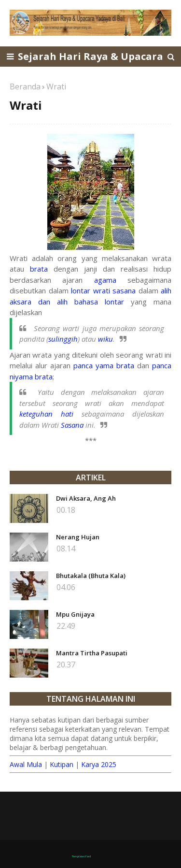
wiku (105, 339)
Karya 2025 (99, 764)
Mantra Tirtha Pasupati (92, 653)
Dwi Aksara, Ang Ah (86, 498)
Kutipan (62, 764)
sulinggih (63, 339)
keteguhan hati (46, 414)
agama (105, 280)
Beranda (25, 87)
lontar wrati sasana (103, 290)
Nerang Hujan (78, 537)
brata (39, 269)
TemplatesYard (81, 856)
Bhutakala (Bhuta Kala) (91, 576)
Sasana (72, 425)
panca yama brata (104, 365)
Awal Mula (26, 764)
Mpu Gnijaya (75, 614)
